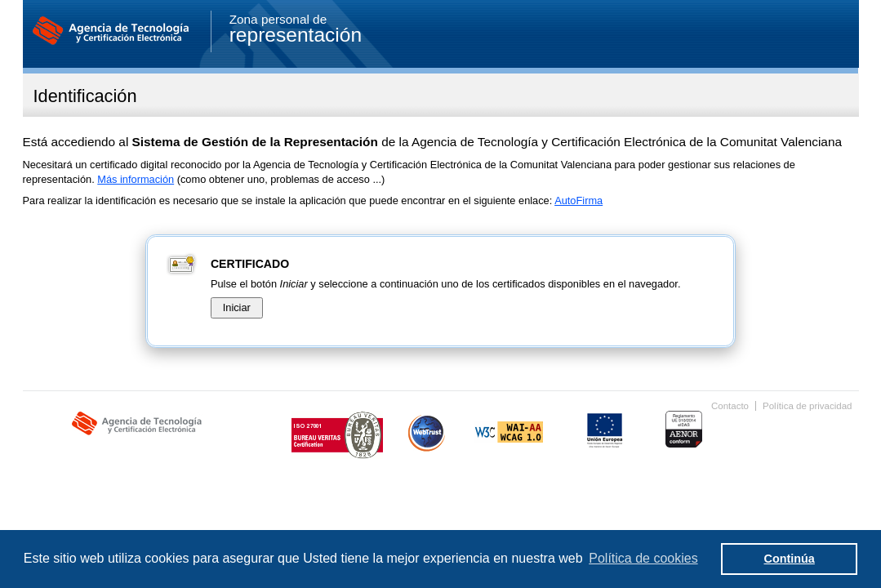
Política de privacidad (807, 406)
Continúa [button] (790, 559)
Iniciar (237, 307)
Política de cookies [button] (643, 558)
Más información (136, 179)
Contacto (730, 406)
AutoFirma (578, 200)
